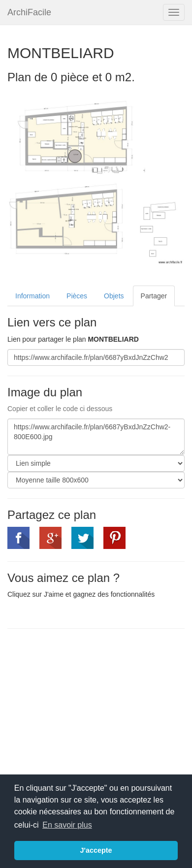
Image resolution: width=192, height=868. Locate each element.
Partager (154, 296)
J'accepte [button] (96, 850)
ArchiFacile (29, 12)
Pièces (77, 296)
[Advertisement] (90, 707)
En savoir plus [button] (67, 825)
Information (32, 296)
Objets (114, 296)
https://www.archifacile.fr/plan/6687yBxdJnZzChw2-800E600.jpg (96, 437)
